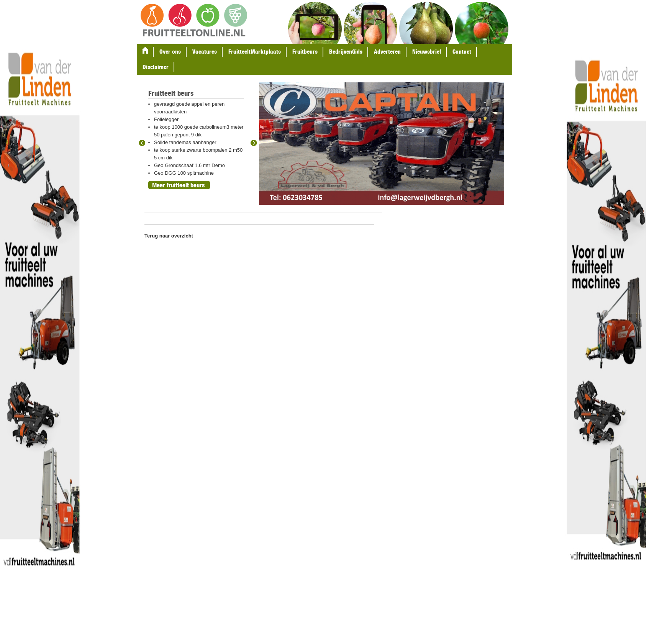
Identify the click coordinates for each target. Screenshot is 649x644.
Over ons (170, 52)
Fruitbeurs (305, 52)
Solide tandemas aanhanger (185, 142)
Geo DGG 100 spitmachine (184, 173)
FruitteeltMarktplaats (255, 52)
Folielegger (166, 119)
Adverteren (387, 52)
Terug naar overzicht (169, 236)
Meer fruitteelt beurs (178, 185)
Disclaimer (156, 67)
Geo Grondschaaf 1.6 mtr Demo (189, 165)
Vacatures (205, 52)
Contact (462, 52)
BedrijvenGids (346, 52)
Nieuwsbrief (427, 52)
